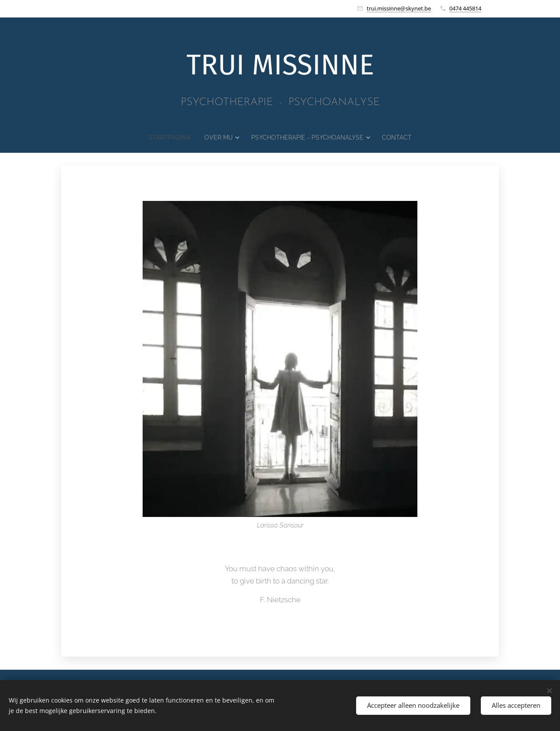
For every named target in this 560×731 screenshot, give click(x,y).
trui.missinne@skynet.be (399, 8)
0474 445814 (465, 8)
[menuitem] (162, 137)
